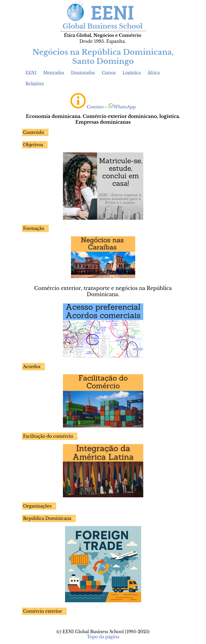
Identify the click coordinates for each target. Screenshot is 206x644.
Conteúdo (34, 132)
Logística (132, 72)
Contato (95, 107)
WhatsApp (122, 107)
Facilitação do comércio (48, 436)
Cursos (109, 72)
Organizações (37, 506)
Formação (34, 228)
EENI (31, 72)
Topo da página (103, 637)
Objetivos (33, 145)
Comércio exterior (43, 611)
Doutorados (83, 72)
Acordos (32, 367)
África (154, 72)
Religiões (35, 83)
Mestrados (54, 72)
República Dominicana (47, 518)
